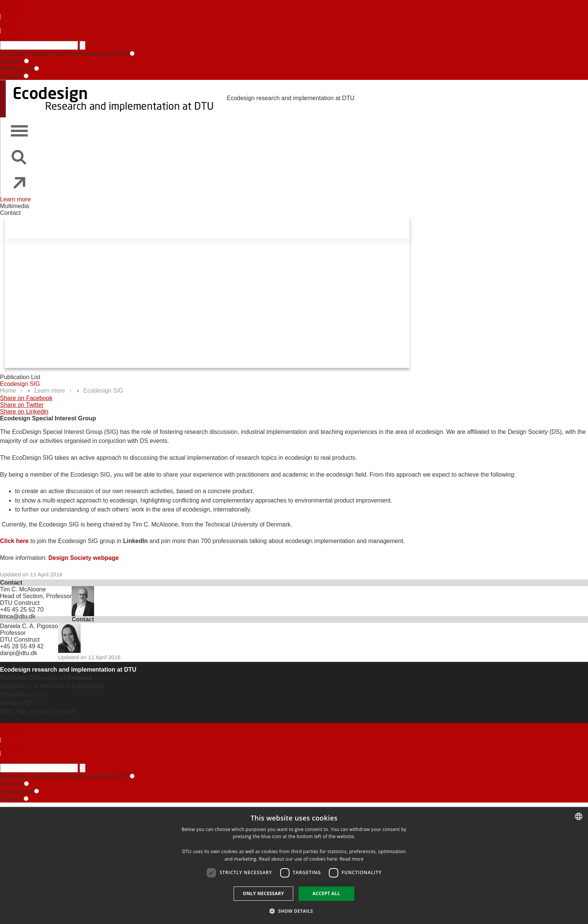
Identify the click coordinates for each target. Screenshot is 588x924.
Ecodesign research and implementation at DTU (64, 54)
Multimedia (14, 206)
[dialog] (294, 865)
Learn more (15, 199)
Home (9, 391)
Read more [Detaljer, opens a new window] (352, 859)
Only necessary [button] (263, 893)
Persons (11, 61)
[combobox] (579, 816)
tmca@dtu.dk (18, 616)
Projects (11, 76)
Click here (14, 541)
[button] (294, 911)
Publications (16, 69)
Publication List (20, 377)
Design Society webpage (84, 558)
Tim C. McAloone (23, 589)
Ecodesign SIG (20, 384)
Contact (10, 10)
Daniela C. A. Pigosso (29, 626)
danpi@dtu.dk (19, 653)
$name (9, 23)
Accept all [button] (326, 893)
